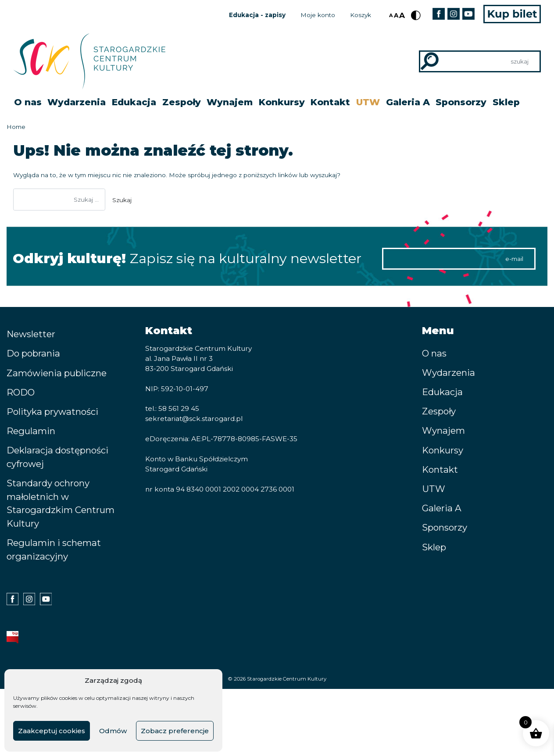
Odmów (113, 731)
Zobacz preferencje (175, 731)
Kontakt (330, 102)
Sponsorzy (461, 102)
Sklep (506, 102)
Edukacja (134, 102)
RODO (21, 392)
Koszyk (361, 15)
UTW (368, 102)
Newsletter (31, 334)
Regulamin (31, 431)
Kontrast (416, 15)
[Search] (480, 61)
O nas (28, 102)
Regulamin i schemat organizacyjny (54, 549)
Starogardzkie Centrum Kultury (287, 679)
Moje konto (318, 15)
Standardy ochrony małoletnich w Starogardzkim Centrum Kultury (61, 503)
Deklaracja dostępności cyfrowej (57, 457)
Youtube (468, 14)
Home (16, 127)
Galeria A (408, 102)
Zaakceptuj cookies (52, 731)
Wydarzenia (77, 102)
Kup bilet (512, 14)
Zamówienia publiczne (57, 373)
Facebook (438, 14)
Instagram (453, 14)
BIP (13, 637)
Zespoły (182, 102)
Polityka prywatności (52, 412)
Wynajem (230, 102)
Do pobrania (33, 353)
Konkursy (282, 102)
